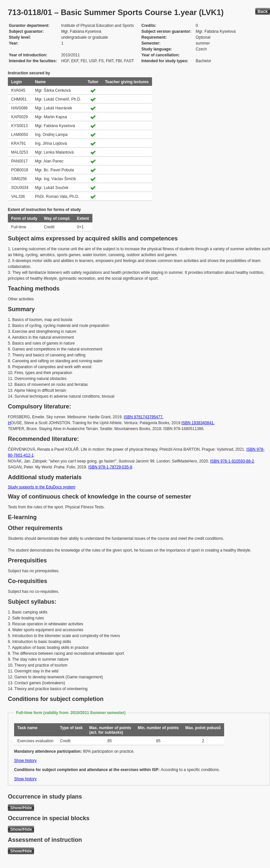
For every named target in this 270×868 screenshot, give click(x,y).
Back (263, 11)
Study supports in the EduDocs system (42, 487)
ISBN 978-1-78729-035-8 (110, 467)
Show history (25, 761)
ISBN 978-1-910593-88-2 (232, 461)
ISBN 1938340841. (198, 423)
